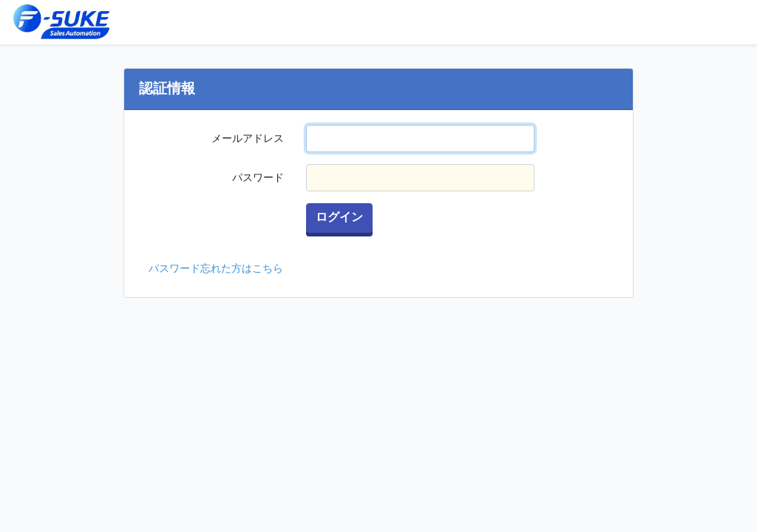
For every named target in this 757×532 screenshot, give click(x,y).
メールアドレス (248, 138)
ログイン (339, 217)
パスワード (258, 177)
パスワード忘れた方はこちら (216, 268)
